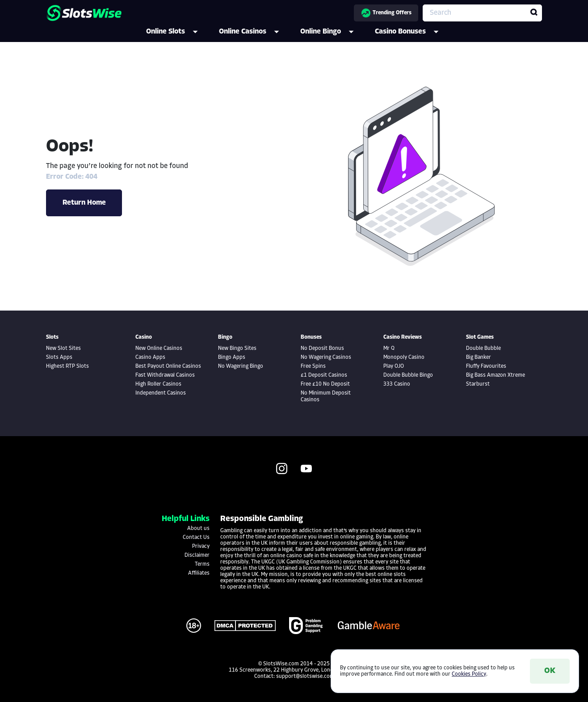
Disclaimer (197, 555)
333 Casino (397, 384)
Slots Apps (59, 357)
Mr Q (389, 349)
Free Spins (313, 366)
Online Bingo (333, 32)
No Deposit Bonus (322, 349)
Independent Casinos (161, 393)
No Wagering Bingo (241, 366)
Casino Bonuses (413, 32)
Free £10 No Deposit (325, 384)
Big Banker (479, 357)
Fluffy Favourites (486, 366)
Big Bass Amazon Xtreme (496, 375)
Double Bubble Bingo (408, 375)
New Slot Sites (63, 349)
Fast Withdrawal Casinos (165, 375)
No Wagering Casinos (326, 357)
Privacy (201, 546)
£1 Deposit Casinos (324, 375)
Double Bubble (483, 349)
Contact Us (196, 538)
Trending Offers (386, 13)
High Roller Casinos (158, 384)
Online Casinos (255, 32)
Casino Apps (150, 357)
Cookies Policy (469, 674)
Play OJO (394, 366)
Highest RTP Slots (67, 366)
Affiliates (199, 573)
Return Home (84, 203)
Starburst (478, 384)
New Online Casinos (159, 349)
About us (198, 529)
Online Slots (178, 32)
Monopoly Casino (404, 357)
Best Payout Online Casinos (168, 366)
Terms (202, 564)
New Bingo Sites (237, 349)
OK (550, 671)
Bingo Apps (232, 357)
